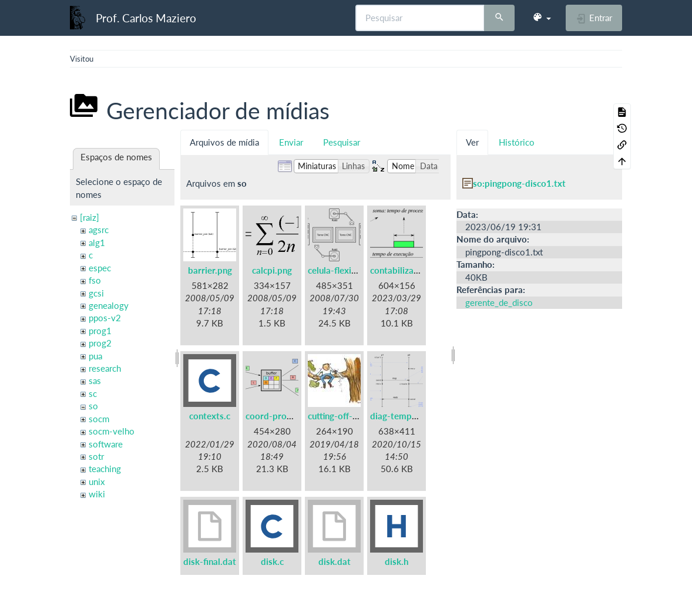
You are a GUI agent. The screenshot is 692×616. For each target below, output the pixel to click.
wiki (97, 494)
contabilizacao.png (407, 270)
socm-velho (112, 431)
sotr (96, 456)
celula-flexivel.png (344, 270)
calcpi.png (272, 270)
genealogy (109, 305)
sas (95, 381)
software (106, 444)
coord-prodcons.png (286, 416)
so (93, 406)
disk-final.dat (210, 561)
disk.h (397, 561)
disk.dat (335, 561)
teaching (105, 469)
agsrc (99, 230)
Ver (472, 142)
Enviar (291, 142)
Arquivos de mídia (224, 142)
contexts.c (210, 416)
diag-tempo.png (402, 416)
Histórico (517, 142)
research (105, 368)
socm (99, 419)
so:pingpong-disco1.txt (519, 183)
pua (95, 356)
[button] (542, 18)
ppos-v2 (105, 318)
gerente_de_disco (499, 302)
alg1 (97, 243)
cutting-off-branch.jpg (351, 416)
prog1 (100, 331)
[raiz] (90, 217)
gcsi (96, 293)
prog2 (100, 343)
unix (97, 482)
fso (95, 280)
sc (93, 393)
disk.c (272, 561)
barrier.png (210, 270)
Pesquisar (342, 142)
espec (100, 268)
